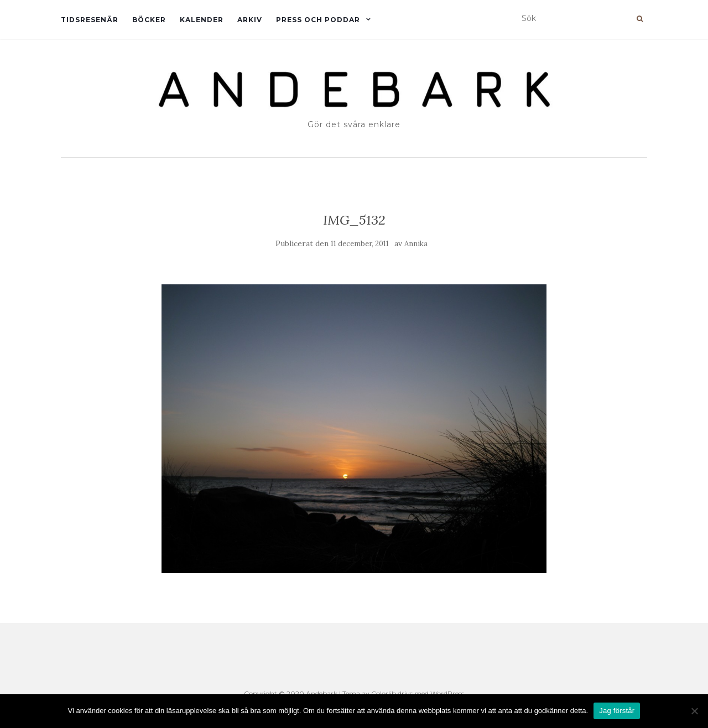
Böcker (149, 20)
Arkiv (250, 20)
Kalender (202, 20)
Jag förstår (617, 711)
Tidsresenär (90, 20)
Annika (416, 244)
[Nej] (694, 711)
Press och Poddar (318, 20)
